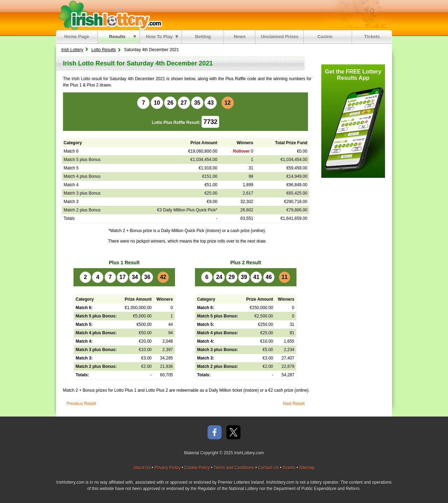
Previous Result (81, 404)
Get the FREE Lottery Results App (353, 75)
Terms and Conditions (234, 468)
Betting (203, 37)
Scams (289, 468)
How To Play (162, 37)
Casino (326, 37)
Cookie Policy (197, 468)
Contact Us (268, 468)
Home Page (77, 37)
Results (123, 37)
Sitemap (307, 468)
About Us (142, 468)
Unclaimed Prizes (280, 37)
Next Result (294, 404)
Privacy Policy (167, 468)
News (240, 37)
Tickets (372, 37)
